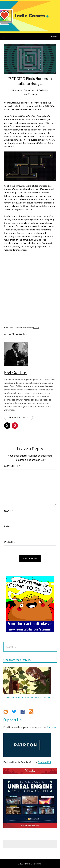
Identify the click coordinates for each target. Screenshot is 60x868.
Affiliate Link (45, 762)
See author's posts (18, 417)
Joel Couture (30, 94)
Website (10, 542)
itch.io (36, 327)
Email (9, 526)
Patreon (51, 727)
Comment (12, 466)
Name (9, 511)
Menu (54, 36)
